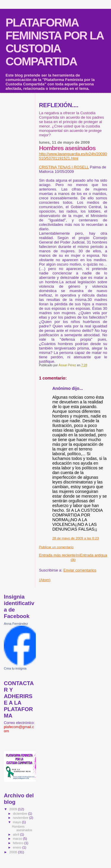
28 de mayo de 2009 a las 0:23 (76, 538)
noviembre (21, 818)
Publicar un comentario (56, 547)
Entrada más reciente (57, 555)
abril (17, 834)
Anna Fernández (16, 624)
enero (18, 847)
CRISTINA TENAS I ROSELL (64, 167)
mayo (17, 822)
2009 (13, 809)
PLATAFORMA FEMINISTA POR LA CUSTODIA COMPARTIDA (55, 42)
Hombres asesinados (22, 828)
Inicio (75, 557)
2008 (13, 852)
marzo (18, 839)
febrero (19, 843)
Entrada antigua (94, 555)
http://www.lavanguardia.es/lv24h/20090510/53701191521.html (73, 156)
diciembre (21, 814)
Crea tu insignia (15, 668)
